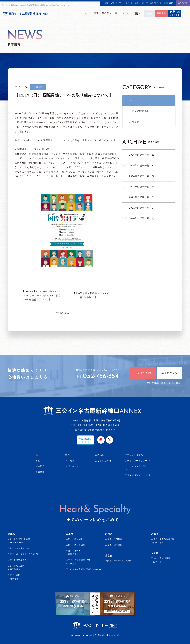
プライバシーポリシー (136, 461)
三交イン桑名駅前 (74, 539)
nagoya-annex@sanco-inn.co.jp (96, 430)
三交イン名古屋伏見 (17, 560)
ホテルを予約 (143, 373)
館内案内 (40, 466)
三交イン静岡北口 (114, 539)
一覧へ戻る (62, 313)
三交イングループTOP (113, 3)
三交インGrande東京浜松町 (119, 561)
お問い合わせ (72, 466)
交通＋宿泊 (175, 15)
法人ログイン (183, 3)
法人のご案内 (169, 3)
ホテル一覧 (128, 3)
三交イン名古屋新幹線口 (19, 548)
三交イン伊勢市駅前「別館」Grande (84, 569)
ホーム (39, 455)
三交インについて (141, 3)
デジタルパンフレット (136, 475)
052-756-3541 (102, 376)
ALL (132, 100)
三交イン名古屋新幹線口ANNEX (23, 554)
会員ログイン (170, 373)
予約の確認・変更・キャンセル (165, 383)
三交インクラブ (156, 3)
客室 (38, 461)
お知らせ (134, 122)
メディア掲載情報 (139, 111)
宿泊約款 (100, 455)
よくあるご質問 (103, 461)
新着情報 (40, 472)
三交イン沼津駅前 (114, 545)
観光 (68, 455)
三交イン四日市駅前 (75, 545)
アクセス (70, 461)
